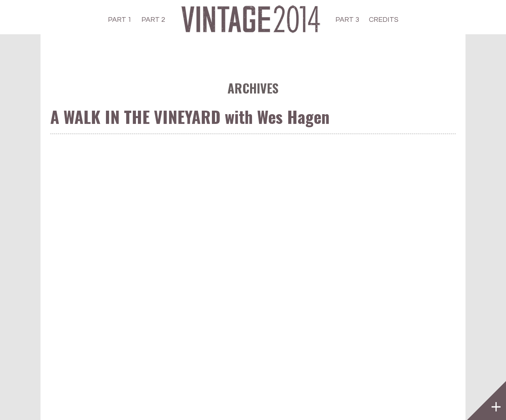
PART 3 (347, 20)
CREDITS (384, 20)
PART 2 (153, 20)
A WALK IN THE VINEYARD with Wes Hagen (190, 116)
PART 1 (120, 20)
